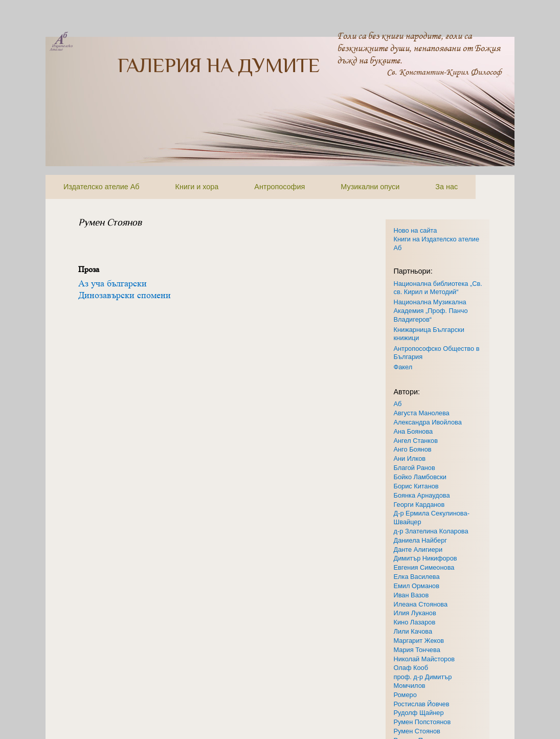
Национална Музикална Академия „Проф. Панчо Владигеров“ (431, 310)
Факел (403, 367)
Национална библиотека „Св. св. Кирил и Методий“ (438, 288)
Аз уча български (113, 283)
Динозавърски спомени (125, 295)
